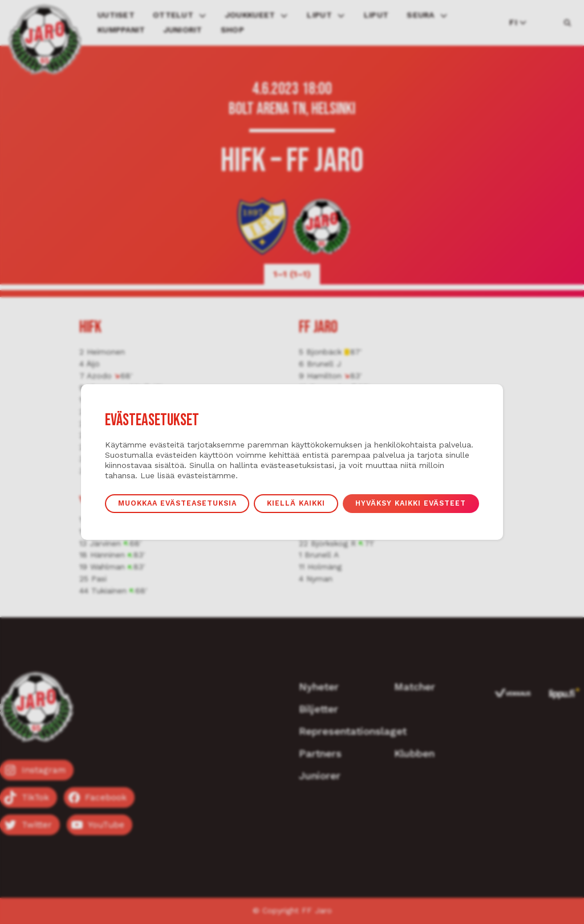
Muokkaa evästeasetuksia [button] (177, 503)
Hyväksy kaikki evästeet (411, 503)
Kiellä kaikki (296, 503)
